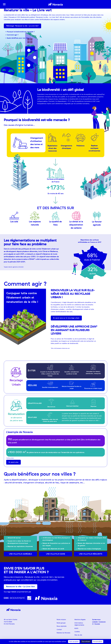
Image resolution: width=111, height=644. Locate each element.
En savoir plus (13, 462)
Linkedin (95, 622)
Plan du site (78, 635)
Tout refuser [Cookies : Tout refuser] (86, 642)
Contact (59, 630)
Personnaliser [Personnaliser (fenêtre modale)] (98, 642)
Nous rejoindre (62, 626)
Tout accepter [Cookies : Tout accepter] (74, 642)
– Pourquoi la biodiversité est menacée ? (20, 32)
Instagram (102, 622)
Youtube (97, 624)
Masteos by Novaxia (63, 633)
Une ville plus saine (55, 554)
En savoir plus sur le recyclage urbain (66, 318)
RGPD (76, 629)
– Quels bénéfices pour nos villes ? (18, 38)
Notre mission (61, 620)
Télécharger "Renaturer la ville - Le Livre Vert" (23, 26)
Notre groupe (61, 623)
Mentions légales (80, 620)
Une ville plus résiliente (91, 554)
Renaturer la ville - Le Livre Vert (21, 587)
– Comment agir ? (12, 35)
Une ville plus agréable (20, 554)
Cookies (77, 632)
